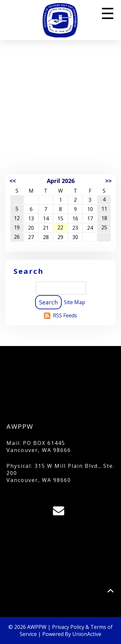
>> (108, 181)
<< (13, 181)
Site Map (75, 302)
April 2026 (61, 181)
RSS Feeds (65, 315)
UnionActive (87, 634)
